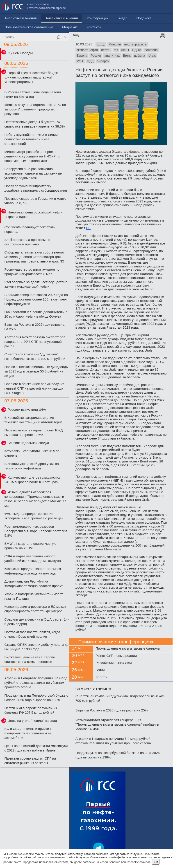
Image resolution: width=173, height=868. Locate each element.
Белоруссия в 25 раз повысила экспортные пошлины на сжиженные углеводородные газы (33, 173)
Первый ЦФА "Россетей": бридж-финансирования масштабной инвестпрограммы (32, 77)
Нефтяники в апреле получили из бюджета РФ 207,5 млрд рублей (31, 710)
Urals (152, 56)
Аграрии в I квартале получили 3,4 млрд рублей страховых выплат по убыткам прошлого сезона (36, 683)
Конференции (79, 28)
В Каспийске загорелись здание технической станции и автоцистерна (33, 420)
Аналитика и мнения (43, 28)
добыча (140, 56)
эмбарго (103, 61)
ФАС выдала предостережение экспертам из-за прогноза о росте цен (34, 516)
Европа (82, 56)
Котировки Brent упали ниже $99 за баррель (32, 453)
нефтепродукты (136, 44)
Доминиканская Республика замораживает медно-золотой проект (33, 584)
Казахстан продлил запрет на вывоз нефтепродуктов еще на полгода (33, 571)
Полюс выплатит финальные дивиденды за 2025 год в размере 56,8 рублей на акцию (36, 371)
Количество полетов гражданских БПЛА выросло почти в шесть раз (32, 480)
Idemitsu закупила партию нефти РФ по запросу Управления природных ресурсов (35, 109)
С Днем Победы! (21, 53)
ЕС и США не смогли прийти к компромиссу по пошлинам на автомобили (28, 733)
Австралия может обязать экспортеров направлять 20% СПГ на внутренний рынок (35, 342)
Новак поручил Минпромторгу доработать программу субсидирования (36, 188)
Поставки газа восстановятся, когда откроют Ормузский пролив (32, 634)
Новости (11, 28)
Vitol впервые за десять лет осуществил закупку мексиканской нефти (36, 284)
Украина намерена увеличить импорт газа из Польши (33, 596)
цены (125, 50)
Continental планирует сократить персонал (30, 229)
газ (116, 50)
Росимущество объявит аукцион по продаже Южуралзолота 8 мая (32, 272)
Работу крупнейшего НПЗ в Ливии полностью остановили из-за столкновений (31, 139)
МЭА (80, 61)
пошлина (151, 50)
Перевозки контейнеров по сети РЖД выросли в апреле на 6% (33, 432)
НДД (90, 61)
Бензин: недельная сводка (28, 443)
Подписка (125, 28)
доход (101, 44)
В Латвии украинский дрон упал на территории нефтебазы (32, 466)
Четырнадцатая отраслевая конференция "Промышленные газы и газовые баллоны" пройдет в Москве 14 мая (35, 499)
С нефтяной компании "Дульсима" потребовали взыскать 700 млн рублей (35, 356)
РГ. (88, 228)
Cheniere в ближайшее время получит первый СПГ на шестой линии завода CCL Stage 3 (34, 388)
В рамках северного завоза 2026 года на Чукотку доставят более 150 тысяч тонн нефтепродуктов (36, 299)
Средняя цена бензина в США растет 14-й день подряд (36, 622)
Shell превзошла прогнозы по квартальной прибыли (27, 242)
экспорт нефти (87, 50)
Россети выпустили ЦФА (27, 409)
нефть (106, 50)
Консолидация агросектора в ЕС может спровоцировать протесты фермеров (35, 609)
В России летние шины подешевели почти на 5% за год (32, 94)
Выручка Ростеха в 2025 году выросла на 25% (34, 327)
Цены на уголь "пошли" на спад (32, 721)
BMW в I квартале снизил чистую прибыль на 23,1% (30, 546)
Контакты (161, 17)
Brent (127, 56)
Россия (96, 56)
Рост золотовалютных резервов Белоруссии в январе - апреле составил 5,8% (36, 531)
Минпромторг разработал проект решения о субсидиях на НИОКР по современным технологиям (32, 156)
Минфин (115, 44)
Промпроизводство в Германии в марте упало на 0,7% (35, 201)
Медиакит (137, 17)
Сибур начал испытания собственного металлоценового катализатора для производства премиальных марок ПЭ (34, 257)
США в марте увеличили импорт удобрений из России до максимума (33, 558)
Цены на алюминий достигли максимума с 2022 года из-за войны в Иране (36, 748)
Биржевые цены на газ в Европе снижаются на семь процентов (30, 659)
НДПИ (137, 50)
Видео (103, 28)
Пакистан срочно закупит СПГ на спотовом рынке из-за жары (30, 761)
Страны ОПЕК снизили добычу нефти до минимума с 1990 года (36, 647)
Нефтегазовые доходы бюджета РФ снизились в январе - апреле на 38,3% (34, 124)
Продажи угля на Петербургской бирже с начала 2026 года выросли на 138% (36, 698)
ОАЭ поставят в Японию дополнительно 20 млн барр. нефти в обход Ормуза (36, 314)
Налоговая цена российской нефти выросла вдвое (34, 214)
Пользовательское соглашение (96, 17)
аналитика (112, 56)
